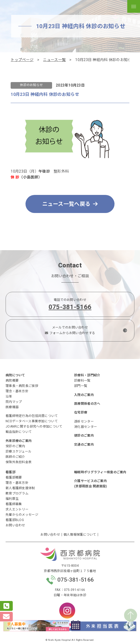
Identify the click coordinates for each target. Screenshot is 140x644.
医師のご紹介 (15, 457)
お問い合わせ (15, 525)
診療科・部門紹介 (87, 375)
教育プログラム (17, 493)
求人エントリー (17, 509)
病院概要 (12, 381)
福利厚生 (12, 499)
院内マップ (14, 402)
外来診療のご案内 (19, 441)
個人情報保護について (80, 535)
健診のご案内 (84, 436)
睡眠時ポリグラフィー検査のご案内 (100, 472)
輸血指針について (19, 432)
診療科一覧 (82, 381)
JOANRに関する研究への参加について (34, 427)
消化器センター (86, 427)
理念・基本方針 (17, 391)
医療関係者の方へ (87, 404)
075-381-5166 (70, 307)
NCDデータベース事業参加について (32, 421)
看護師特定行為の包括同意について (32, 416)
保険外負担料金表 (19, 462)
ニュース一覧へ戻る (70, 204)
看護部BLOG (15, 520)
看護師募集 (14, 504)
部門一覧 (81, 386)
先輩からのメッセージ (22, 515)
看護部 (10, 472)
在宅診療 (81, 412)
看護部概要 (14, 477)
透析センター (84, 421)
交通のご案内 (84, 445)
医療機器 (12, 407)
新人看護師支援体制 (20, 488)
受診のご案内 (15, 446)
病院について (15, 375)
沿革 (9, 396)
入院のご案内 (84, 395)
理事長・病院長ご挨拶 (22, 386)
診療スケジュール (18, 451)
